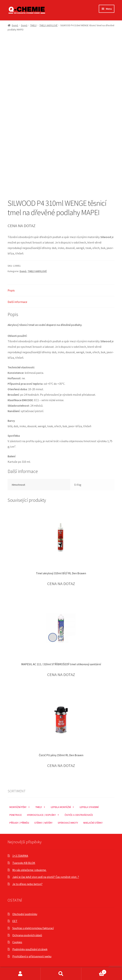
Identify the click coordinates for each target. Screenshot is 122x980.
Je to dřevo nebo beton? (27, 884)
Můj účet (20, 974)
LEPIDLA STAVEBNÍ (89, 807)
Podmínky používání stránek (30, 949)
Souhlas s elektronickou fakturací (33, 928)
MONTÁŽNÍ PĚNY (20, 806)
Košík (94, 971)
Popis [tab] (11, 290)
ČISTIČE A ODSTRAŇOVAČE (79, 815)
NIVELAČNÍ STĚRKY (93, 823)
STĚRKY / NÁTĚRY (43, 823)
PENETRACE (16, 815)
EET (15, 921)
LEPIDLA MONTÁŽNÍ (63, 806)
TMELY (33, 25)
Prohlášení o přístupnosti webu (32, 956)
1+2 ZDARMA (20, 856)
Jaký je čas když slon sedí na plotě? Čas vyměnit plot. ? (46, 877)
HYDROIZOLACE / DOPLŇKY (43, 814)
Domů (15, 25)
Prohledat (61, 974)
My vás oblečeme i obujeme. (29, 870)
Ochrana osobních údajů (27, 935)
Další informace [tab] (17, 302)
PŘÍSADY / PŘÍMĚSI (19, 823)
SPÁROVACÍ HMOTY (68, 823)
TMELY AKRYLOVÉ (48, 25)
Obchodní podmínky (25, 914)
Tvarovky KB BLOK (24, 863)
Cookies (17, 942)
